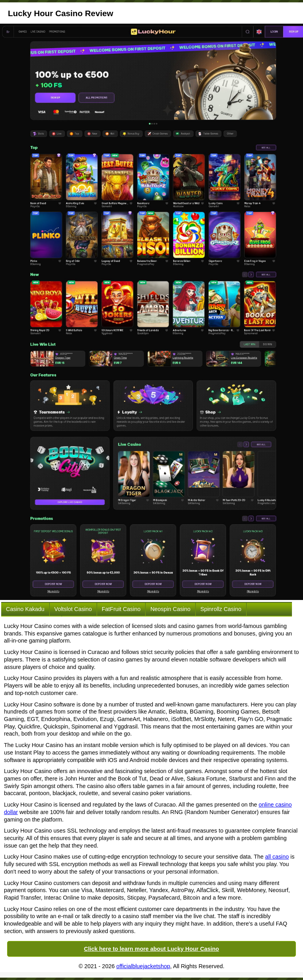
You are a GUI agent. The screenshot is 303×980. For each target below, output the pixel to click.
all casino (277, 857)
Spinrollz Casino (221, 609)
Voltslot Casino (73, 609)
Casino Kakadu (25, 609)
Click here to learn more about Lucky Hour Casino (151, 949)
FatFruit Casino (121, 609)
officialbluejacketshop (143, 966)
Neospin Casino (170, 609)
